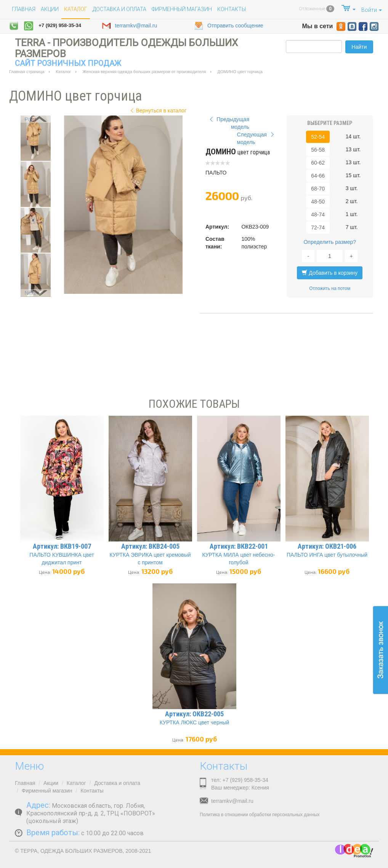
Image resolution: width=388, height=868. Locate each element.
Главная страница (27, 72)
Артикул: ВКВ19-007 (62, 546)
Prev (30, 119)
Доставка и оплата (119, 9)
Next (30, 293)
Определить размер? (330, 242)
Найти (359, 47)
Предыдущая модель (228, 123)
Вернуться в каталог (157, 111)
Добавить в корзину (330, 273)
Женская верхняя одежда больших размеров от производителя (144, 72)
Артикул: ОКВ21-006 (327, 546)
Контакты (232, 9)
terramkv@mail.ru (130, 26)
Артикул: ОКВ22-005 (194, 714)
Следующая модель (257, 138)
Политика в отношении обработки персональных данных (260, 815)
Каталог (63, 72)
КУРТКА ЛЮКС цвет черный (195, 722)
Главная (24, 9)
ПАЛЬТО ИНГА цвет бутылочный (327, 555)
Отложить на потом (330, 288)
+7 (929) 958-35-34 (60, 25)
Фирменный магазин (182, 9)
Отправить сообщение (229, 26)
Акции (50, 9)
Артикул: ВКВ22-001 (239, 546)
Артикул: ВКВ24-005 (150, 546)
